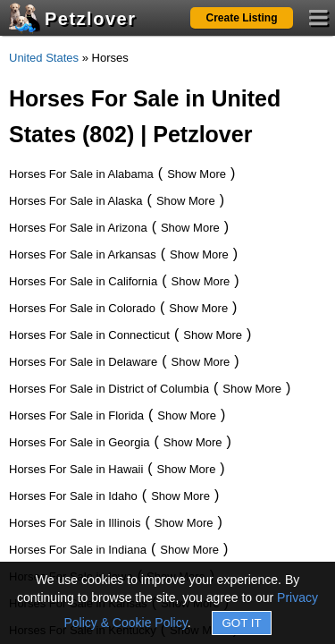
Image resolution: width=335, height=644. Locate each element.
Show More (197, 174)
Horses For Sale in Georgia (80, 442)
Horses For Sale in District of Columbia (109, 389)
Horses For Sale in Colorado (82, 308)
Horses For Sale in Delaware (83, 362)
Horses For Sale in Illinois (75, 523)
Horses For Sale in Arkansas (83, 254)
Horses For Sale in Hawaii (76, 469)
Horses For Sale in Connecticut (89, 335)
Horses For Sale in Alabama (81, 174)
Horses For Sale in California (83, 281)
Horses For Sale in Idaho (73, 496)
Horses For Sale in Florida (76, 415)
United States (44, 58)
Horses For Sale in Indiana (78, 550)
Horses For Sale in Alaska (76, 201)
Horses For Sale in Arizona (78, 228)
